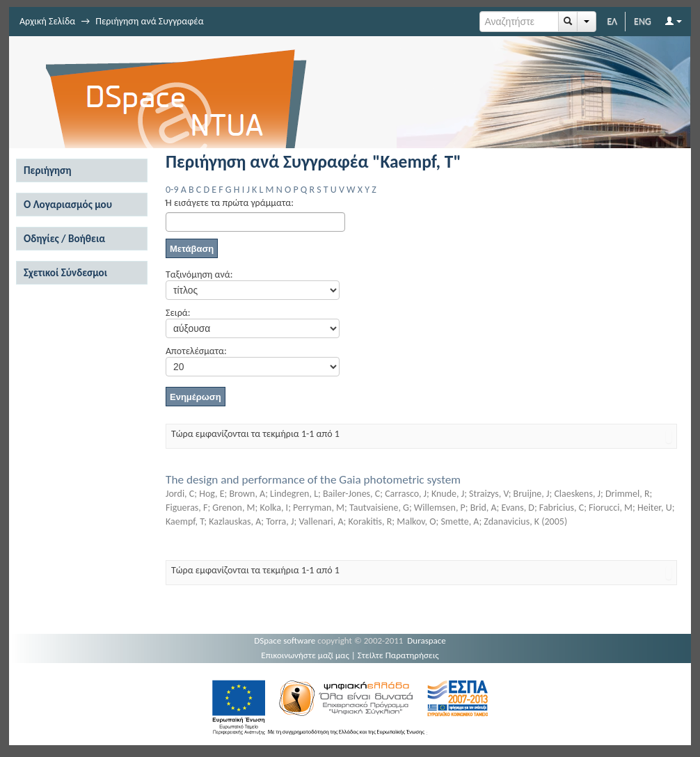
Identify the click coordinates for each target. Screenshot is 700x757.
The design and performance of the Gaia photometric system (313, 480)
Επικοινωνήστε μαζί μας (305, 655)
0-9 (172, 190)
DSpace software (285, 640)
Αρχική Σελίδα (47, 21)
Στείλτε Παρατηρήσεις (398, 655)
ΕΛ (612, 21)
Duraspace (427, 640)
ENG (643, 21)
